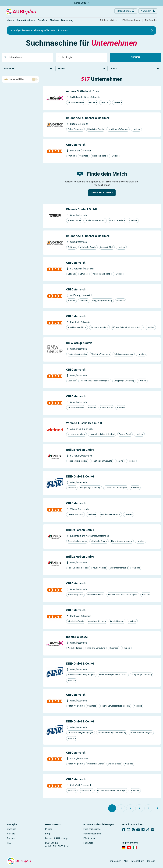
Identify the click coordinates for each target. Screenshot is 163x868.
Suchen (135, 57)
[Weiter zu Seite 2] (157, 809)
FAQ (9, 843)
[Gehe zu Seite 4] (139, 809)
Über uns (12, 829)
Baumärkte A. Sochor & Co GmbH (88, 118)
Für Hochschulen (92, 834)
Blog (48, 834)
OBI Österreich (76, 145)
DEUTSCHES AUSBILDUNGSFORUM (57, 845)
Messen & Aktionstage (57, 839)
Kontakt (151, 861)
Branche (28, 69)
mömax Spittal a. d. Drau (83, 92)
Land (135, 69)
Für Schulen (89, 839)
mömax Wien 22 (77, 637)
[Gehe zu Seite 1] (112, 809)
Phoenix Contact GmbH (82, 210)
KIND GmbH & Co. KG (80, 477)
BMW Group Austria (79, 343)
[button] (10, 20)
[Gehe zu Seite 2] (121, 809)
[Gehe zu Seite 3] (130, 809)
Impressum (115, 861)
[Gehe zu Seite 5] (148, 809)
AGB (126, 861)
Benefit (81, 69)
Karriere (11, 834)
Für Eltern (88, 843)
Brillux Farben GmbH (80, 450)
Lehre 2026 (82, 3)
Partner (11, 839)
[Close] (152, 31)
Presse (49, 829)
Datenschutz (137, 861)
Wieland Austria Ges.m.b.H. (85, 423)
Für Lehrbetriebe (92, 829)
